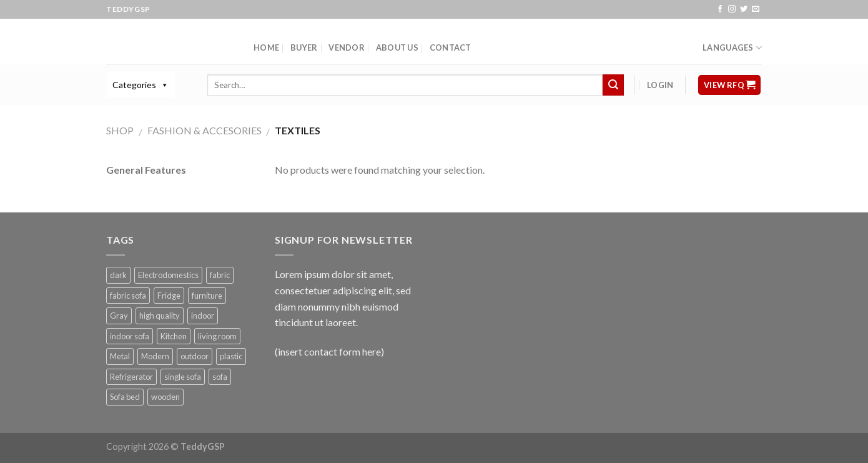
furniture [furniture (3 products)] (207, 296)
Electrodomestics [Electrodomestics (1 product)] (168, 275)
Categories (134, 85)
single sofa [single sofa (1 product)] (183, 377)
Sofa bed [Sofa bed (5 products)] (125, 397)
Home (266, 47)
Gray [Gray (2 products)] (119, 316)
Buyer (304, 47)
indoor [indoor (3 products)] (203, 316)
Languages (732, 48)
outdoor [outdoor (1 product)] (195, 356)
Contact (451, 47)
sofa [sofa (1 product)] (220, 377)
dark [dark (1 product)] (118, 275)
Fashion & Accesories (205, 130)
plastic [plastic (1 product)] (231, 356)
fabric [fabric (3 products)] (220, 275)
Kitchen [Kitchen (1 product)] (174, 336)
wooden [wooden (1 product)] (165, 397)
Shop (120, 130)
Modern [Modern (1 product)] (155, 356)
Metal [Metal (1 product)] (120, 356)
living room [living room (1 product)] (217, 336)
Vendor (347, 47)
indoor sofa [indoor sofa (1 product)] (130, 336)
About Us (397, 47)
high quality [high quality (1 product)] (160, 316)
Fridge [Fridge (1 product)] (169, 296)
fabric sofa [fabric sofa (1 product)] (128, 296)
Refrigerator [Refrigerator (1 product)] (131, 377)
